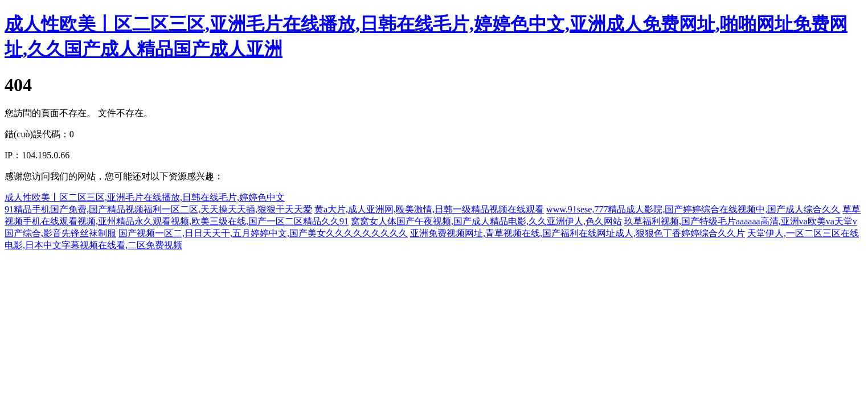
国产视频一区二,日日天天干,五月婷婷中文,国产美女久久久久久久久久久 (263, 233)
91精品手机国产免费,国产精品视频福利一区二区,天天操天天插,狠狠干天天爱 (158, 209)
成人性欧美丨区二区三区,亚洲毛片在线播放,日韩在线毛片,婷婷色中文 (145, 197)
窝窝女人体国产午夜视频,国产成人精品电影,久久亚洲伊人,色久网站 (486, 221)
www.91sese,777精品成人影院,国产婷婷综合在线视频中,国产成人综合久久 (693, 209)
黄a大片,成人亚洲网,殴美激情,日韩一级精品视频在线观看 (429, 209)
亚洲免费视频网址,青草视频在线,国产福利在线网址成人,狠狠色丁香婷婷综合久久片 (578, 233)
